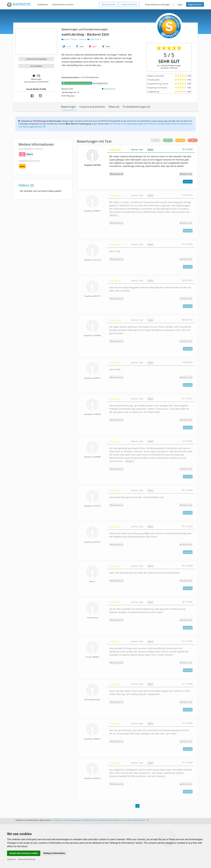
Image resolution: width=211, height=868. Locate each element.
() (186, 174)
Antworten (188, 182)
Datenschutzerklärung (26, 859)
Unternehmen (129, 4)
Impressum (11, 859)
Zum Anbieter (36, 66)
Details (150, 150)
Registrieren (195, 4)
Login (180, 4)
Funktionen (43, 4)
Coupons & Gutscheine (92, 107)
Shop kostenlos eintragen (158, 4)
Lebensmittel (94, 39)
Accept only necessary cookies (24, 853)
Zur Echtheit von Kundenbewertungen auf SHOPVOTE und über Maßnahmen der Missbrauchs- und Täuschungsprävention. (100, 820)
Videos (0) (114, 107)
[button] (67, 47)
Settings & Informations (54, 853)
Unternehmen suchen (63, 4)
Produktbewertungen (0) (136, 107)
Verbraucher (109, 4)
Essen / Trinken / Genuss (74, 39)
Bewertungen (69, 107)
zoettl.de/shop (110, 89)
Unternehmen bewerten (36, 59)
